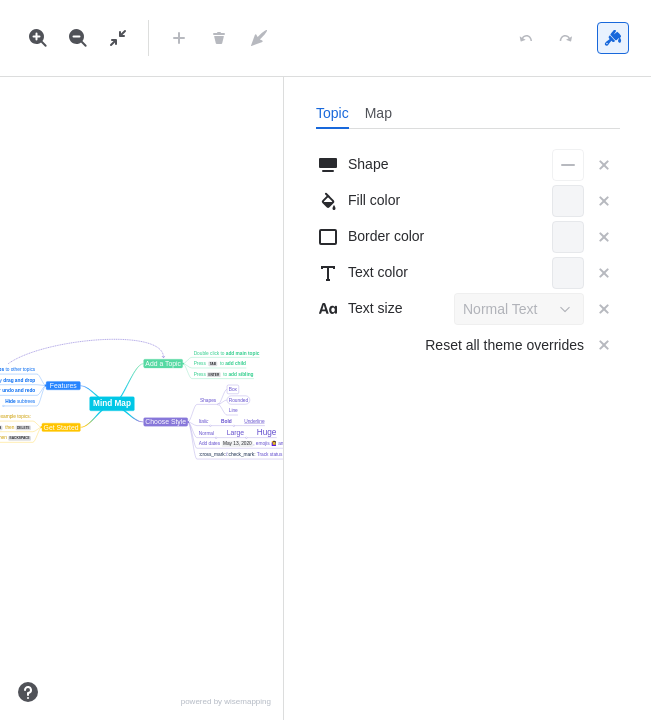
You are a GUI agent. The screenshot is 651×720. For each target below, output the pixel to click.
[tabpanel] (468, 255)
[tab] (332, 113)
